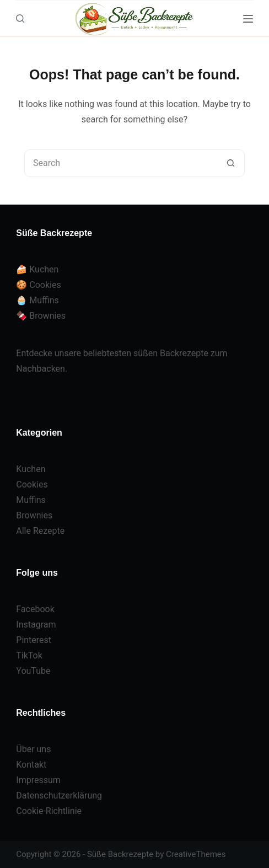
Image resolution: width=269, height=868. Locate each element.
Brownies (34, 515)
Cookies (32, 484)
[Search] (20, 18)
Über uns (33, 749)
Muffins (31, 500)
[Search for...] (121, 163)
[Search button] (230, 163)
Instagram (36, 625)
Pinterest (34, 640)
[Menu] (248, 19)
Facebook (35, 609)
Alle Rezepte (40, 531)
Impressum (38, 780)
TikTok (29, 655)
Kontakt (31, 765)
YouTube (33, 671)
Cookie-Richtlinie (49, 811)
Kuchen (31, 469)
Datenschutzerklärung (59, 795)
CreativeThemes (196, 854)
